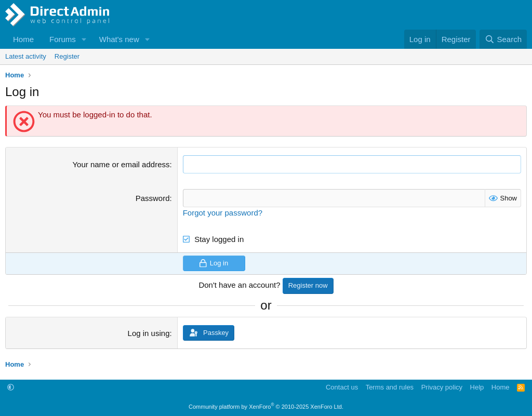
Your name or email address (121, 164)
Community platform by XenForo (266, 407)
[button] (84, 39)
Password (153, 198)
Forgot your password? (223, 213)
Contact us (342, 387)
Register (67, 56)
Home (23, 39)
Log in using (149, 333)
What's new (119, 39)
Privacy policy (442, 387)
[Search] (503, 39)
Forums (63, 39)
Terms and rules (390, 387)
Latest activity (26, 56)
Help (477, 387)
